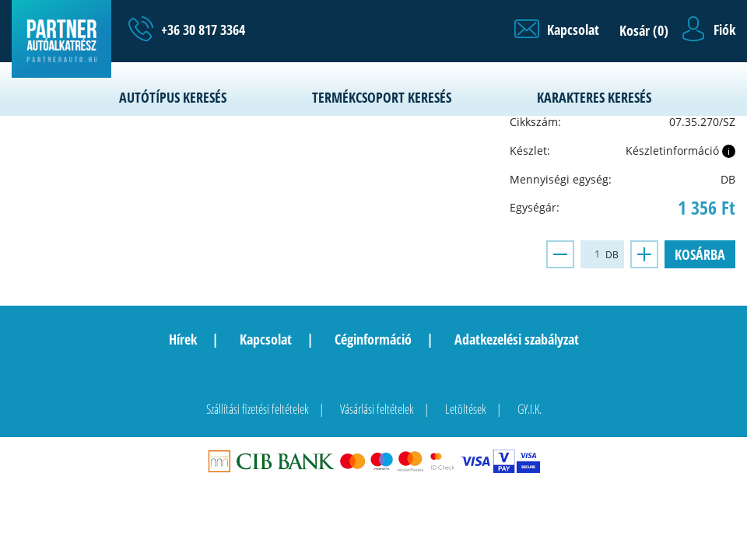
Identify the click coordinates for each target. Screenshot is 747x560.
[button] (557, 30)
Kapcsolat (266, 339)
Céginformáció (373, 339)
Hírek (183, 339)
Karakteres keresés (594, 97)
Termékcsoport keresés (382, 97)
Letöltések (466, 409)
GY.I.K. (530, 409)
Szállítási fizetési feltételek (258, 409)
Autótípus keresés (173, 97)
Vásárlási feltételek (377, 409)
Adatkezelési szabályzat (517, 339)
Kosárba (700, 254)
